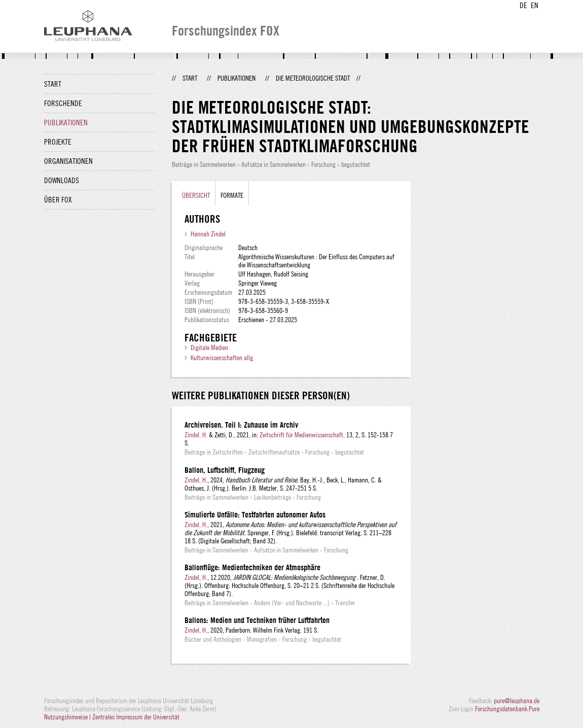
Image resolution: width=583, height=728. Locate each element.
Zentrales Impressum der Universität (136, 717)
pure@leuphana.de (517, 701)
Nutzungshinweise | (68, 717)
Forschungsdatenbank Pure (507, 709)
